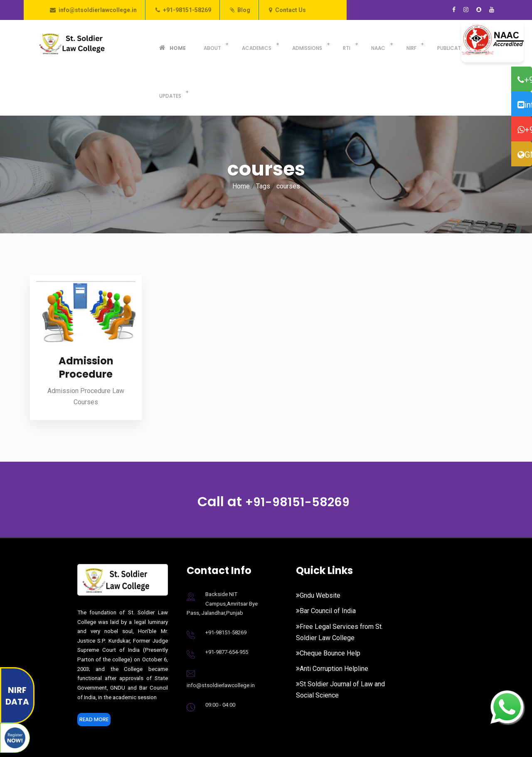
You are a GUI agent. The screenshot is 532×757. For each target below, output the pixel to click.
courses (288, 138)
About (198, 44)
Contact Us (291, 10)
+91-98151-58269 (187, 10)
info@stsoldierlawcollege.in (98, 10)
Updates (452, 44)
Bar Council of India (326, 563)
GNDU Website (525, 155)
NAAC (342, 44)
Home (167, 44)
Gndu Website (318, 548)
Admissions (282, 44)
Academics (237, 44)
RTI (316, 44)
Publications (408, 44)
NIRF (369, 44)
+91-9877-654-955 (227, 604)
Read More (98, 673)
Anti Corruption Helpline (332, 621)
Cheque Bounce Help (328, 605)
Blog (244, 10)
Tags (263, 138)
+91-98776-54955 (525, 130)
